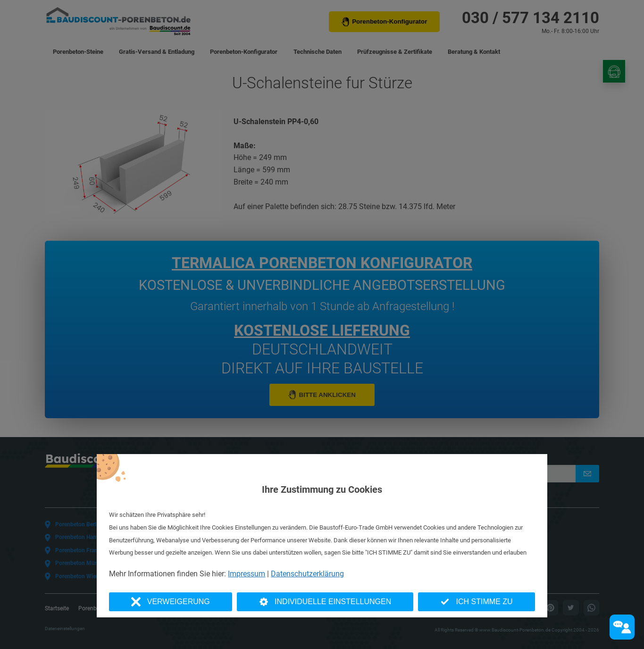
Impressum (247, 574)
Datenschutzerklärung (307, 574)
